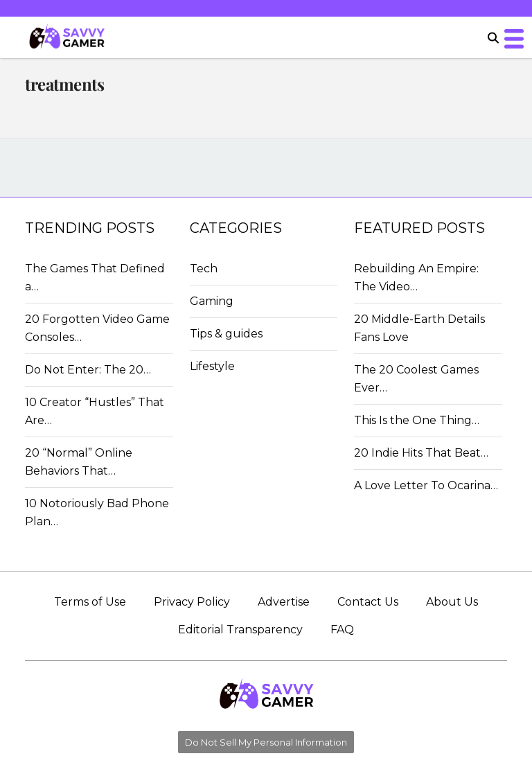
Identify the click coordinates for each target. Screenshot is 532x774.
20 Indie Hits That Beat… (421, 453)
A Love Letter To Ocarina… (426, 485)
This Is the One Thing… (417, 420)
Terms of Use (90, 602)
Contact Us (368, 602)
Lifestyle (212, 366)
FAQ (342, 630)
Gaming (212, 301)
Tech (204, 269)
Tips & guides (226, 334)
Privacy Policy (192, 602)
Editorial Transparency (240, 630)
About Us (452, 602)
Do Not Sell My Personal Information (266, 742)
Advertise (284, 602)
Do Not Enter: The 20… (88, 370)
